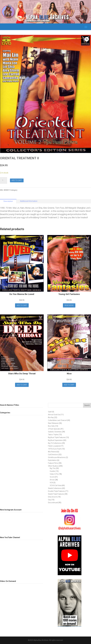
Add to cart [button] (22, 305)
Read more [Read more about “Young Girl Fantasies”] (69, 305)
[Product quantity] (4, 180)
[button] (87, 39)
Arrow (20, 190)
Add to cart (17, 180)
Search (87, 405)
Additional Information (29, 201)
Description (8, 201)
